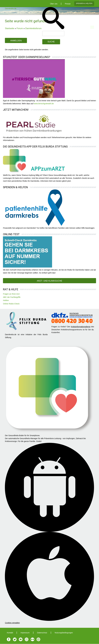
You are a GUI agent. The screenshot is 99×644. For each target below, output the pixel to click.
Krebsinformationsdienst (81, 327)
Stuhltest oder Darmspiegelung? (27, 57)
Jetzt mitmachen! (16, 110)
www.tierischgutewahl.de (44, 104)
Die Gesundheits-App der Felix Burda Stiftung (35, 147)
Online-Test (11, 234)
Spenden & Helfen (84, 3)
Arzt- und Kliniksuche (49, 281)
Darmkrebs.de (11, 9)
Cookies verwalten (12, 623)
